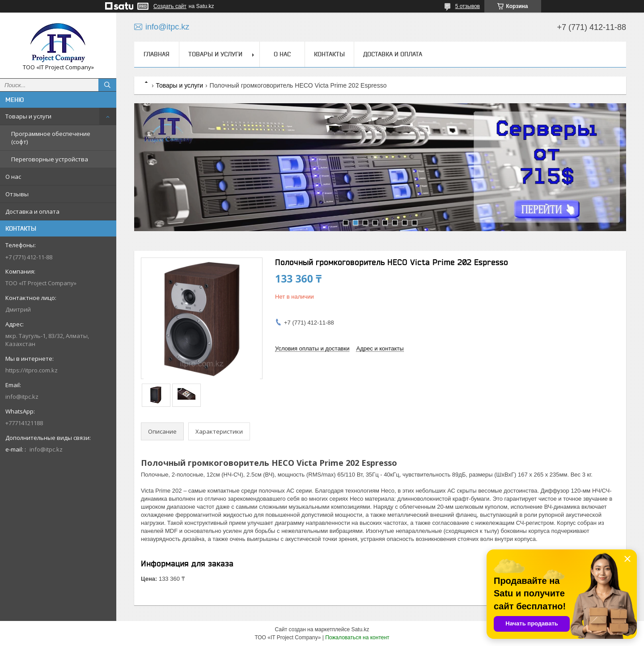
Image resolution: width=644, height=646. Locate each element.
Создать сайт (170, 6)
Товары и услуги (28, 116)
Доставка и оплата (32, 211)
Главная (157, 54)
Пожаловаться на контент (357, 638)
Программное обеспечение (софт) (51, 138)
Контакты (329, 54)
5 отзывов (468, 6)
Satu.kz (360, 629)
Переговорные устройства (50, 159)
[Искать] (107, 85)
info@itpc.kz (22, 397)
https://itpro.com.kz (32, 370)
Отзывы (17, 194)
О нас (13, 177)
